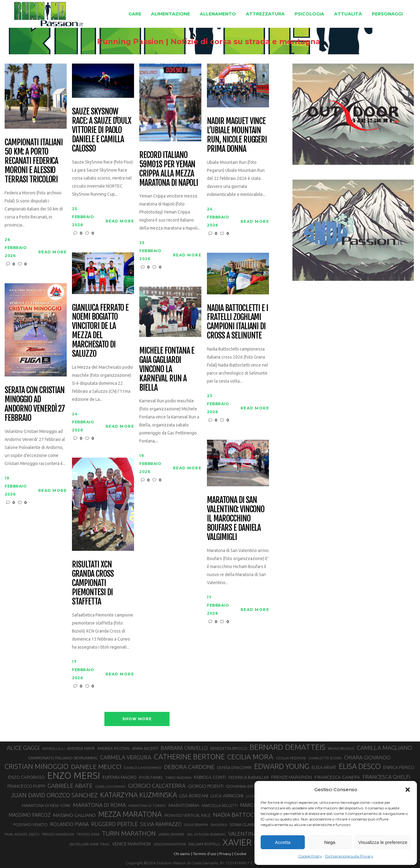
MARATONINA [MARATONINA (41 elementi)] (184, 805)
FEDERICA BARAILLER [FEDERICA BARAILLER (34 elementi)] (249, 777)
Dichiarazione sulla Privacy (349, 856)
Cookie (240, 854)
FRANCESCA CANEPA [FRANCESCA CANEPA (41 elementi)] (337, 777)
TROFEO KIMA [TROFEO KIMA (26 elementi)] (88, 834)
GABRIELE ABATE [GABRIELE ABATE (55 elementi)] (70, 786)
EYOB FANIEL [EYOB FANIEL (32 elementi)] (151, 777)
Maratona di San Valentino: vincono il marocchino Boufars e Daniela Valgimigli (236, 519)
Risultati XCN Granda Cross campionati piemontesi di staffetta (93, 583)
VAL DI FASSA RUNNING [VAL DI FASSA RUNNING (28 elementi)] (206, 834)
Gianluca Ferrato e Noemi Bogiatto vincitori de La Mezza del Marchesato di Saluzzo (100, 331)
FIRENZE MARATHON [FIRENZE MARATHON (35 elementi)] (292, 777)
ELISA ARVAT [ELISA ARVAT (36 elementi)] (324, 767)
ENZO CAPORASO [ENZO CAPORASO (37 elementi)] (26, 777)
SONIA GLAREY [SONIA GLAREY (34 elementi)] (243, 824)
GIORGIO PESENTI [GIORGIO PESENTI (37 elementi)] (206, 786)
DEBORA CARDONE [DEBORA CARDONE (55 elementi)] (189, 767)
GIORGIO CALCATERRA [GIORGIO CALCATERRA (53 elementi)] (157, 786)
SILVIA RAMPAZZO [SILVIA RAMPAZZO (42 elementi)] (161, 824)
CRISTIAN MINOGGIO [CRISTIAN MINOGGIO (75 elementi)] (37, 766)
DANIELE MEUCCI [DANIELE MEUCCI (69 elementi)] (96, 766)
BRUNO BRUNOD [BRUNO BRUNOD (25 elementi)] (341, 749)
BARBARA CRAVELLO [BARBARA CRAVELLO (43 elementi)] (184, 748)
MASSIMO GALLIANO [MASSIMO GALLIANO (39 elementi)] (74, 815)
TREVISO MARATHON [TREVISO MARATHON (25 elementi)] (58, 834)
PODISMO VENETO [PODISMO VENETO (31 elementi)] (30, 824)
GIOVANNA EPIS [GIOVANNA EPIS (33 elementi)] (240, 786)
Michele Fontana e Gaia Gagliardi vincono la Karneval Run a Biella (167, 369)
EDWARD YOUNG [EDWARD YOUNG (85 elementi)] (282, 766)
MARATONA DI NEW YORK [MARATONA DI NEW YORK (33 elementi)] (46, 805)
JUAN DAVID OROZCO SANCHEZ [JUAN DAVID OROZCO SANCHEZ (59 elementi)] (54, 795)
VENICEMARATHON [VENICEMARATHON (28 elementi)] (170, 844)
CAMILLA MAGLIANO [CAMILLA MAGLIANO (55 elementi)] (384, 748)
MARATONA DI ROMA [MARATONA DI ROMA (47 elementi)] (99, 805)
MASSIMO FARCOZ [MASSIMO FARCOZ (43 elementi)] (30, 815)
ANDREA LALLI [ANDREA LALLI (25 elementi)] (53, 749)
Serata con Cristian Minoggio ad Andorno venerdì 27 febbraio (35, 404)
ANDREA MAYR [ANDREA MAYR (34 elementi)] (81, 748)
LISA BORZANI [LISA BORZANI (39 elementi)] (194, 796)
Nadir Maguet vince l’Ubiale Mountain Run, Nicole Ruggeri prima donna (237, 135)
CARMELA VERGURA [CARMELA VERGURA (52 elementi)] (126, 757)
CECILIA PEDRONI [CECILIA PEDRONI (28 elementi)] (291, 758)
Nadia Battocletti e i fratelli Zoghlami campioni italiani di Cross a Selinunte (237, 322)
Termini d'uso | (206, 854)
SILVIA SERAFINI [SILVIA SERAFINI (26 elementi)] (196, 825)
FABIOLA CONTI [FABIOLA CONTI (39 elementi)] (210, 777)
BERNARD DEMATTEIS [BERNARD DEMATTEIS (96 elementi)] (288, 747)
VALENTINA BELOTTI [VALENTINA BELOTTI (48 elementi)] (254, 834)
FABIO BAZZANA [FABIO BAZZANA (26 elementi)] (179, 778)
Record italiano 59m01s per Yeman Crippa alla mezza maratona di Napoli (169, 169)
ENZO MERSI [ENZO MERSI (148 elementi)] (74, 776)
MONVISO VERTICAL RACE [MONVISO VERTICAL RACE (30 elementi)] (187, 815)
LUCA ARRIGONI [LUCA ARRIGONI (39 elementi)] (227, 796)
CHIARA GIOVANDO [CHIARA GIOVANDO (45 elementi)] (367, 757)
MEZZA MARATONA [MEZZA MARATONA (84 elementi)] (130, 814)
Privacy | (226, 854)
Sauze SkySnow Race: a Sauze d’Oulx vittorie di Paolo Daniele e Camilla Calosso (102, 130)
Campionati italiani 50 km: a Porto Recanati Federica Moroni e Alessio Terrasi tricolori (34, 161)
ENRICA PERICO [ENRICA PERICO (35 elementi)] (399, 767)
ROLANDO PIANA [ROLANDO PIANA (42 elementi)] (69, 824)
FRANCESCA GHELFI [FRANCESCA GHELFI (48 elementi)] (386, 777)
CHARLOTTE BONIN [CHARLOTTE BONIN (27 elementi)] (325, 758)
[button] (408, 790)
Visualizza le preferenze (383, 842)
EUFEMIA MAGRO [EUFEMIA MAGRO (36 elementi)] (120, 777)
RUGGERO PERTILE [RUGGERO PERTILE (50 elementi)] (114, 824)
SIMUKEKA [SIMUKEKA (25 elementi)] (219, 825)
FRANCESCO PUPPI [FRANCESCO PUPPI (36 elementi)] (26, 786)
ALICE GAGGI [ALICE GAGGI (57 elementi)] (23, 748)
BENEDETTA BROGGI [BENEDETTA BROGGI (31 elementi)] (229, 748)
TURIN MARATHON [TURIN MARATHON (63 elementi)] (129, 833)
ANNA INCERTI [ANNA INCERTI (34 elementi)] (145, 748)
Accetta (283, 842)
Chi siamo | (183, 854)
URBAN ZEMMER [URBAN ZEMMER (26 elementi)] (171, 834)
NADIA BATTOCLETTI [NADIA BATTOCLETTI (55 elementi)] (241, 815)
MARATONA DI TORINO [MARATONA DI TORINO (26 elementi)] (147, 806)
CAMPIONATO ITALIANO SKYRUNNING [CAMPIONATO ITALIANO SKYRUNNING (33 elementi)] (63, 758)
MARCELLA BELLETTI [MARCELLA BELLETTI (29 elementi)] (220, 805)
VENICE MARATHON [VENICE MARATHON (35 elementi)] (131, 844)
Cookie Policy (310, 856)
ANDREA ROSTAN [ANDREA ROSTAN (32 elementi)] (113, 748)
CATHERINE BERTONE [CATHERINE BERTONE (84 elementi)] (189, 757)
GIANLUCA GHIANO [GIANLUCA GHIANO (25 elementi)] (110, 787)
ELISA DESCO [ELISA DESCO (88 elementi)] (360, 766)
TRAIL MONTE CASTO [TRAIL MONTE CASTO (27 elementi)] (22, 834)
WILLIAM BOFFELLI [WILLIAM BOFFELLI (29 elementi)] (204, 844)
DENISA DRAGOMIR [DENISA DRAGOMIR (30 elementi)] (234, 767)
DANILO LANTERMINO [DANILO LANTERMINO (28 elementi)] (143, 768)
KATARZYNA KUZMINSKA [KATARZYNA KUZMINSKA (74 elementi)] (139, 795)
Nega (330, 842)
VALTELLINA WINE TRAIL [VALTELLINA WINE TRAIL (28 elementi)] (89, 844)
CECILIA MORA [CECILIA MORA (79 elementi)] (250, 757)
